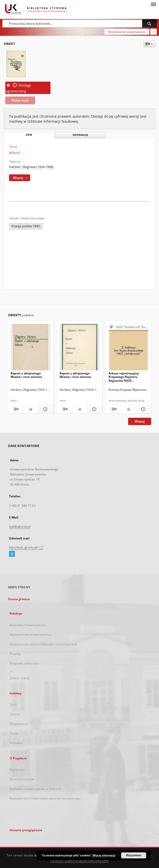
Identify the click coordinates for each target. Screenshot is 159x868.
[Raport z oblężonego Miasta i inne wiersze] (31, 349)
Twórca (15, 714)
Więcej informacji (104, 855)
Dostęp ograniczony (18, 88)
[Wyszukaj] (149, 23)
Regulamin (17, 770)
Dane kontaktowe (22, 779)
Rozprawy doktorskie (24, 663)
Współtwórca (19, 724)
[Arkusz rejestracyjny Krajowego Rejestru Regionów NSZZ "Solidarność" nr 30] (129, 349)
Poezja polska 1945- (26, 226)
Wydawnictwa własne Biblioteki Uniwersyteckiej (43, 644)
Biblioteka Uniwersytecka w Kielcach (35, 789)
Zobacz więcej (20, 678)
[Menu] (153, 4)
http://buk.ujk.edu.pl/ (26, 547)
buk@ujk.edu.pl (20, 526)
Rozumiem (134, 855)
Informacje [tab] (80, 135)
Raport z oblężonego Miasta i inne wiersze (26, 375)
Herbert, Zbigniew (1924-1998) (31, 167)
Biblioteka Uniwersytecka (28, 625)
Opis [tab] (29, 135)
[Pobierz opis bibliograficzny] (16, 409)
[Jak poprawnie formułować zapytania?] (153, 32)
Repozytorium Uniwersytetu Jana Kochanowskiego (45, 798)
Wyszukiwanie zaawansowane (127, 32)
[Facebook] (12, 554)
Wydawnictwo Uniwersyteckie (31, 635)
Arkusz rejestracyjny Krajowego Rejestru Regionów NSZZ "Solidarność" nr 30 (124, 377)
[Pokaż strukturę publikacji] (129, 327)
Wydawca (16, 743)
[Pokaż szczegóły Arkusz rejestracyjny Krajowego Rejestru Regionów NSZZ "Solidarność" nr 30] (143, 409)
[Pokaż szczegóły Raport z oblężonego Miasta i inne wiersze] (45, 409)
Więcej (140, 421)
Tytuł (13, 705)
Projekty (15, 654)
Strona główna (19, 599)
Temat (14, 733)
